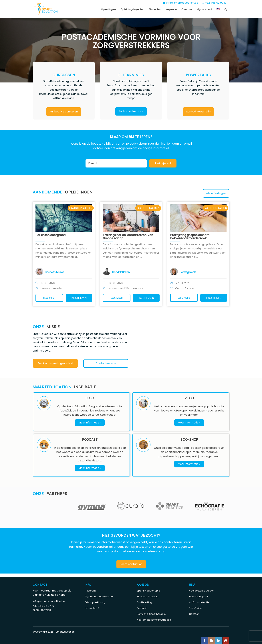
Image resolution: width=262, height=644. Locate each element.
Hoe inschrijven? (199, 596)
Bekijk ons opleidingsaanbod (55, 363)
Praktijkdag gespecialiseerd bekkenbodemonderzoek (190, 237)
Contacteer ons (106, 363)
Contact (194, 614)
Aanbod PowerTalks (198, 112)
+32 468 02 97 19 (214, 3)
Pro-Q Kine (195, 608)
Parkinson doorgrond (50, 235)
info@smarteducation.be (180, 3)
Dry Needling (144, 602)
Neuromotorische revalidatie (154, 620)
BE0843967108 (42, 610)
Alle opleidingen (216, 193)
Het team (90, 591)
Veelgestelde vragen (202, 591)
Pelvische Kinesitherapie (151, 614)
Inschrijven (79, 298)
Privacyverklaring (95, 602)
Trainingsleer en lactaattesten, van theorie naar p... (128, 237)
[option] (52, 503)
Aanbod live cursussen (64, 112)
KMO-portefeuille (199, 602)
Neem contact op (131, 564)
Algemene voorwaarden (100, 596)
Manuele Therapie (148, 596)
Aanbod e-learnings (131, 111)
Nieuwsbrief (92, 608)
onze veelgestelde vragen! (168, 547)
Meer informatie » (90, 423)
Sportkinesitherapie (148, 591)
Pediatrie (142, 608)
